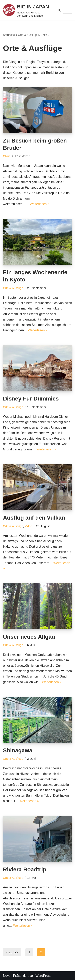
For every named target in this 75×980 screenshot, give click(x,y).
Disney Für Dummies (31, 399)
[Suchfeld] (59, 10)
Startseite (9, 35)
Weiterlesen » (40, 204)
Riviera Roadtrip (25, 869)
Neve (7, 976)
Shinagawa (18, 750)
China (7, 156)
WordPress (43, 976)
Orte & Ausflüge (28, 35)
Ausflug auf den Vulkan (34, 518)
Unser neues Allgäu (29, 637)
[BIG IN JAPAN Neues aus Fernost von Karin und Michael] (26, 10)
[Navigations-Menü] (67, 10)
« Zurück (12, 952)
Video (28, 526)
